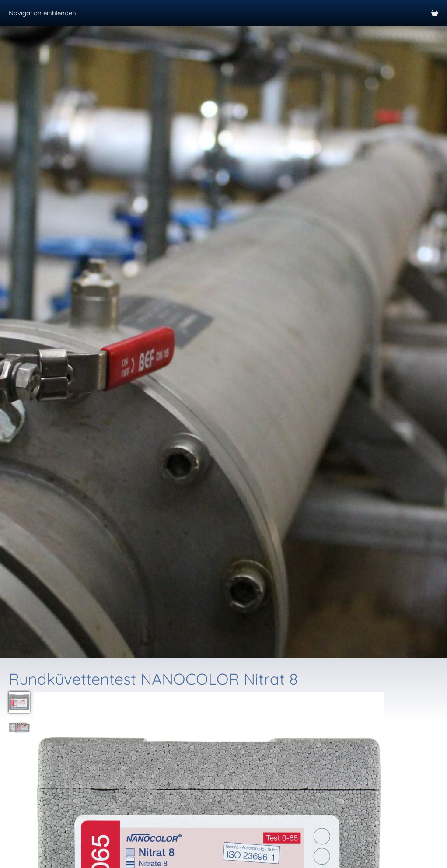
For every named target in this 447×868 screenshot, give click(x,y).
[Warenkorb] (435, 13)
